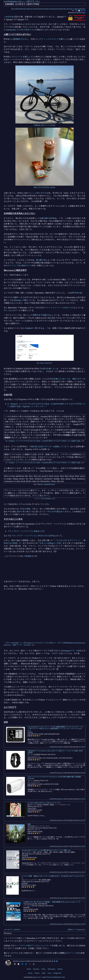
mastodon (63, 9)
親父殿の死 (46, 218)
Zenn (49, 973)
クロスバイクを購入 (20, 57)
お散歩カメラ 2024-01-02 (76, 930)
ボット (7, 310)
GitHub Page (81, 13)
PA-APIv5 (82, 747)
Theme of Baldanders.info (55, 977)
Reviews (36, 969)
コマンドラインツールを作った (58, 308)
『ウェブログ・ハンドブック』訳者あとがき (26, 531)
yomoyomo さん (13, 30)
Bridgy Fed (57, 973)
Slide (44, 973)
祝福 (29, 824)
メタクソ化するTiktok (43, 499)
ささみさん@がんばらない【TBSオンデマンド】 (44, 803)
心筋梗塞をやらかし (20, 39)
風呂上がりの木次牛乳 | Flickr (45, 187)
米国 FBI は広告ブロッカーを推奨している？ (49, 447)
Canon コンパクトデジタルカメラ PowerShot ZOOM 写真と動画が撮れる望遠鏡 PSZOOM (54, 778)
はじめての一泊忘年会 (12, 930)
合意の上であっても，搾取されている (69, 379)
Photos (37, 973)
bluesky (24, 9)
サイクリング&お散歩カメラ (19, 266)
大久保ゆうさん (28, 30)
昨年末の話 (77, 293)
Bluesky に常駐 (20, 300)
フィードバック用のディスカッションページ (33, 946)
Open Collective (46, 363)
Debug (60, 969)
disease (31, 9)
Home (30, 973)
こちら (71, 865)
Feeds (29, 969)
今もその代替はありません (59, 512)
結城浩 (29, 556)
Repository (52, 969)
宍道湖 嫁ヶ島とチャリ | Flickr (44, 125)
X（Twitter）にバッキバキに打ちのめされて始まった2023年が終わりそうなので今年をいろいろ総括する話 (43, 441)
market (56, 9)
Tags (13, 9)
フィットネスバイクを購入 (53, 39)
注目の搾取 (25, 509)
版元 (25, 915)
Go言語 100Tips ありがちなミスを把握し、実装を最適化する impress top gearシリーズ (52, 902)
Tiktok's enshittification (46, 484)
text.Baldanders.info (13, 1)
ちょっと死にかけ (37, 193)
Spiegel (60, 747)
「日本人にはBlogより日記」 (50, 543)
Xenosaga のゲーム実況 (71, 651)
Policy (43, 969)
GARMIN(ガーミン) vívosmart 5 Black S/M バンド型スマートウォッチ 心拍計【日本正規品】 (55, 752)
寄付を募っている (51, 369)
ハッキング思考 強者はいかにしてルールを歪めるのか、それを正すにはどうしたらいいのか (53, 877)
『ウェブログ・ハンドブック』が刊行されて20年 (32, 536)
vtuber (83, 9)
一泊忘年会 (8, 17)
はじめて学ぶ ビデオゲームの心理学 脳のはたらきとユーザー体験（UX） (47, 850)
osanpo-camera (73, 9)
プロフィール (71, 953)
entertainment (40, 9)
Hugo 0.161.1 (38, 977)
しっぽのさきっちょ (32, 1)
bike (18, 9)
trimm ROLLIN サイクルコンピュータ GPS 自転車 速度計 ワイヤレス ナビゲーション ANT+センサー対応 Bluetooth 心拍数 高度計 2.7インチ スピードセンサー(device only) (55, 729)
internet (49, 9)
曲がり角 (21, 512)
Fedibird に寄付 (32, 328)
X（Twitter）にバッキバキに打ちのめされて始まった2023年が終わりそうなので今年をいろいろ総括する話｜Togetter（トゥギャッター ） (46, 405)
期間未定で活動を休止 (42, 315)
